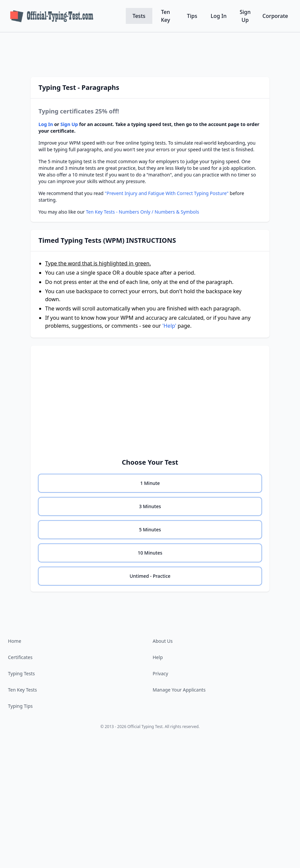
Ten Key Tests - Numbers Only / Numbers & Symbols (143, 212)
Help (158, 657)
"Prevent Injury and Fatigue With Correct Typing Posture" (167, 193)
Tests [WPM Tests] (139, 16)
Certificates (20, 657)
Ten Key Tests (22, 690)
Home (15, 641)
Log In (219, 16)
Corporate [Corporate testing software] (275, 16)
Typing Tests (21, 673)
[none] (150, 483)
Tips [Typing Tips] (192, 16)
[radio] (150, 483)
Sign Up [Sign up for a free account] (245, 16)
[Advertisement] (150, 51)
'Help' (169, 326)
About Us (163, 641)
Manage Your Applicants (179, 690)
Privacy (160, 673)
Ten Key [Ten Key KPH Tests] (165, 16)
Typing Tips (20, 706)
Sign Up (69, 124)
